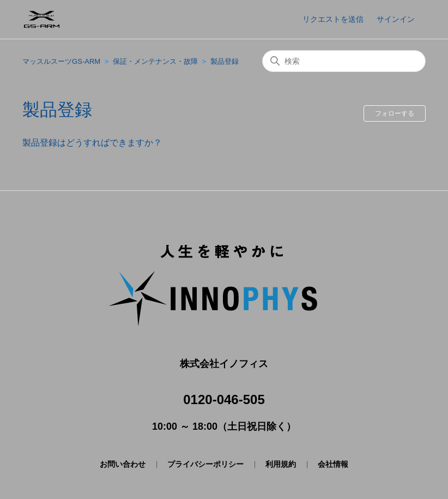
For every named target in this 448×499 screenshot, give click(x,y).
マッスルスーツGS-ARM (61, 61)
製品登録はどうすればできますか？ (92, 143)
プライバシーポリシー (205, 464)
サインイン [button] (396, 19)
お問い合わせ (123, 464)
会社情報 (333, 464)
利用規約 (281, 464)
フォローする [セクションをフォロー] (395, 113)
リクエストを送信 (333, 19)
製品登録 (225, 61)
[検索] (344, 61)
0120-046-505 (224, 399)
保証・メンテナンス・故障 (155, 61)
